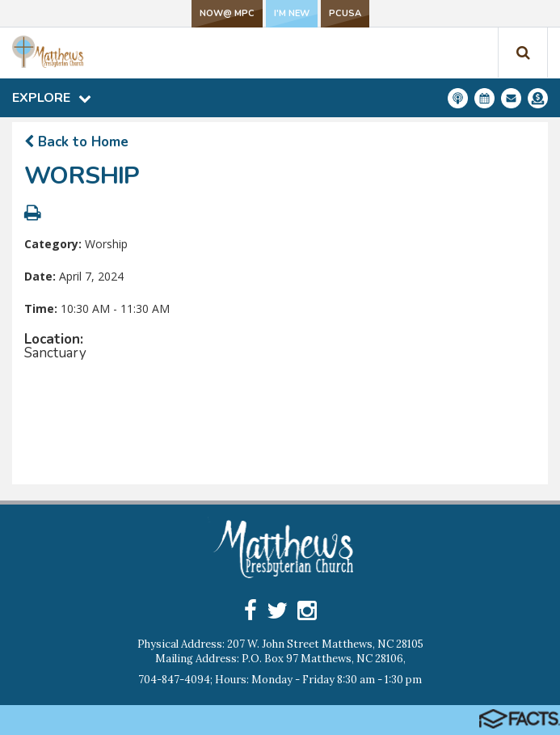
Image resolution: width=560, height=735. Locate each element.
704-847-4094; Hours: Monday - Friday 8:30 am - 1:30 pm (280, 680)
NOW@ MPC (227, 13)
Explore (52, 98)
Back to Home (76, 142)
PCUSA (345, 13)
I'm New (292, 13)
